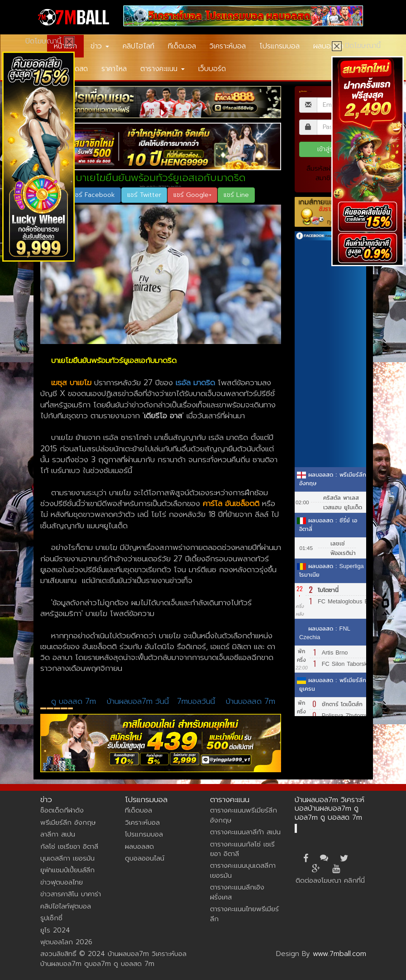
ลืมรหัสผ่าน (322, 168)
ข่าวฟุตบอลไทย (62, 882)
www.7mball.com (339, 954)
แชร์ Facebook (93, 195)
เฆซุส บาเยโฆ (43, 708)
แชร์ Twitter (144, 195)
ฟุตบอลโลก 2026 (66, 942)
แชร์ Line (236, 195)
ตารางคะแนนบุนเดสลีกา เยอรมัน (243, 870)
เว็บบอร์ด (212, 69)
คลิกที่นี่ (354, 880)
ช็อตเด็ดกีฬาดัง (62, 810)
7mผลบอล (71, 708)
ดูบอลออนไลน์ (145, 858)
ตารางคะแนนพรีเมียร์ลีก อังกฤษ (244, 815)
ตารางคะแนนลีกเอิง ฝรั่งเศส (237, 892)
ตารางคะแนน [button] (162, 69)
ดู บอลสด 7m (74, 701)
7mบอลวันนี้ (197, 701)
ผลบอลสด (328, 46)
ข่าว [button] (100, 46)
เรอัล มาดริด (50, 708)
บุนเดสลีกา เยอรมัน (67, 858)
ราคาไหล (114, 69)
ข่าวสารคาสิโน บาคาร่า (71, 894)
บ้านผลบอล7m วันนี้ (138, 701)
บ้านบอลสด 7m (251, 701)
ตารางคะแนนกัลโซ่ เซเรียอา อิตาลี (242, 849)
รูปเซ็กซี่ (51, 918)
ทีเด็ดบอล (182, 46)
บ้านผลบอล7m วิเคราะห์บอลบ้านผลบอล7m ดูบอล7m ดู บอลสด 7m (330, 809)
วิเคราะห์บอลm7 (64, 708)
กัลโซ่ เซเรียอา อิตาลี (69, 846)
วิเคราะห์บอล (228, 46)
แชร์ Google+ (192, 195)
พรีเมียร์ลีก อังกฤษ (68, 822)
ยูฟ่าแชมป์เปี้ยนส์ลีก (67, 870)
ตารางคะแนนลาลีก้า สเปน (245, 832)
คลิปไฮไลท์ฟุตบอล (66, 906)
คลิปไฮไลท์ (139, 46)
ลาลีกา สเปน (57, 708)
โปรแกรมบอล (279, 46)
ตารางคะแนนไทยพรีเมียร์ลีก (244, 914)
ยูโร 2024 (55, 930)
